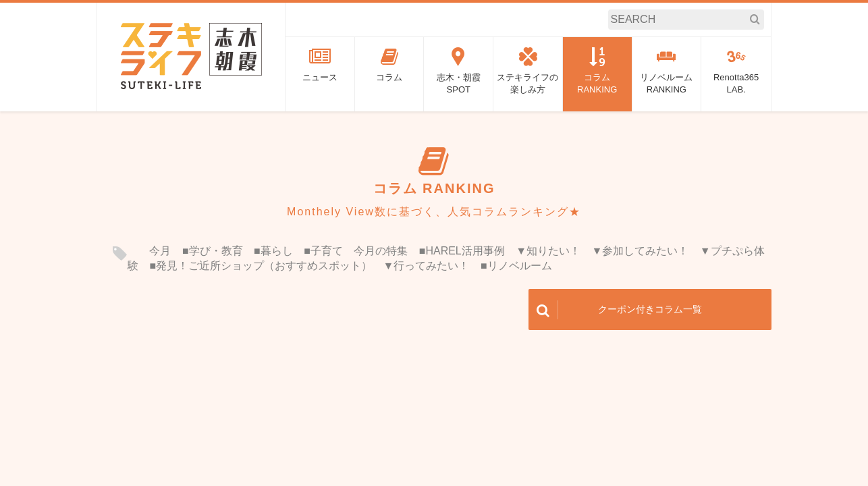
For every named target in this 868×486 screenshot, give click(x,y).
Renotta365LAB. (736, 71)
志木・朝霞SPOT (458, 71)
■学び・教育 (213, 251)
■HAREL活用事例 (462, 251)
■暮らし (273, 251)
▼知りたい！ (548, 251)
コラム (389, 65)
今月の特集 (381, 251)
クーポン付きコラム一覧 (615, 310)
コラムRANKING (597, 71)
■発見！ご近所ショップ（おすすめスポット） (261, 266)
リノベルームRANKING (667, 71)
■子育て (323, 251)
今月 (160, 251)
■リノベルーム (516, 266)
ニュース (320, 65)
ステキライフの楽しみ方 (528, 71)
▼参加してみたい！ (641, 251)
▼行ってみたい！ (427, 266)
